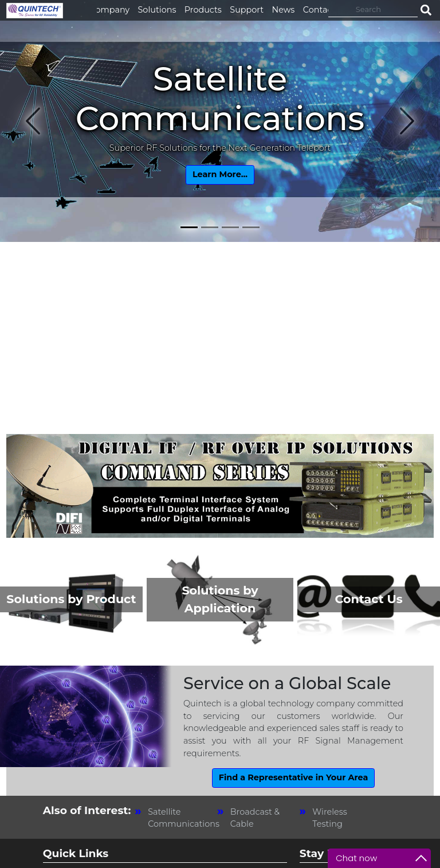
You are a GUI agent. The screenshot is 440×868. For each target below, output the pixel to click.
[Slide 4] (251, 227)
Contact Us (368, 599)
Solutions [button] (157, 10)
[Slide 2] (210, 227)
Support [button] (247, 10)
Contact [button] (319, 10)
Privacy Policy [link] (292, 852)
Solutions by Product (71, 599)
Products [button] (203, 10)
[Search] (373, 9)
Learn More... (220, 174)
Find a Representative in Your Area (294, 777)
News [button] (284, 10)
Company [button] (110, 10)
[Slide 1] (189, 227)
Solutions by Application (220, 599)
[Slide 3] (230, 227)
